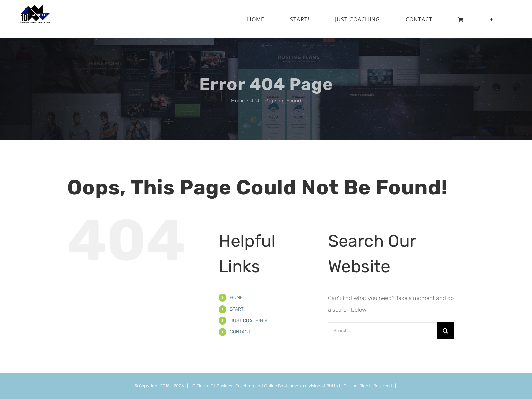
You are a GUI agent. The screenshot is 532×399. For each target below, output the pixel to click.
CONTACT (240, 332)
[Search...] (382, 331)
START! (237, 309)
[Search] (445, 331)
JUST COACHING (248, 321)
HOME (236, 298)
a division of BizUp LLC (324, 386)
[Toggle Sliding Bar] (492, 19)
